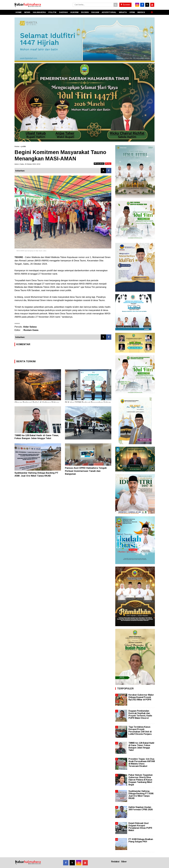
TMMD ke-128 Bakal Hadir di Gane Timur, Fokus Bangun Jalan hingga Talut (141, 747)
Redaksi (115, 862)
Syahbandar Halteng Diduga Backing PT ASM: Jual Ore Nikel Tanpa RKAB (141, 795)
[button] (152, 11)
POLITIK (52, 12)
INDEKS (141, 12)
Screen (125, 5)
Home (17, 146)
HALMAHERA (39, 12)
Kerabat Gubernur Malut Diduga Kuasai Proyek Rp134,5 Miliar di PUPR (141, 697)
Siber (124, 862)
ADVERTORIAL (109, 12)
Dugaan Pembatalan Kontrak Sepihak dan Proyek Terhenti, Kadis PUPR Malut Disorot (140, 715)
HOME (19, 12)
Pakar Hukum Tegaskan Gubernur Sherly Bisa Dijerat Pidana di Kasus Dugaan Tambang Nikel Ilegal (141, 780)
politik (24, 146)
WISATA (123, 12)
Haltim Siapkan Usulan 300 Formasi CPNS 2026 (141, 808)
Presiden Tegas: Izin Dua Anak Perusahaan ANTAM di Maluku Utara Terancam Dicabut (142, 763)
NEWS (27, 12)
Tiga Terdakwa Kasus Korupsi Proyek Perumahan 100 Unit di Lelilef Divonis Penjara (140, 731)
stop (108, 163)
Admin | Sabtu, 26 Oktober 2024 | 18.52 (27, 164)
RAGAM (95, 12)
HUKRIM (74, 12)
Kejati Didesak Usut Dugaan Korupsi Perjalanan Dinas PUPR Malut (140, 827)
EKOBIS (85, 12)
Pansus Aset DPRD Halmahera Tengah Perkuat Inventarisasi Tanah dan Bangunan (86, 471)
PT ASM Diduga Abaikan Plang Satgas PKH (141, 840)
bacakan (99, 163)
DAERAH (63, 12)
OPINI (132, 12)
